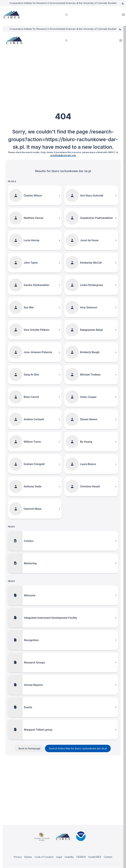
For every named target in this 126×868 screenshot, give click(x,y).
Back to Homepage (29, 748)
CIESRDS (81, 857)
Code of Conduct (44, 857)
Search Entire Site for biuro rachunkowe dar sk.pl (78, 748)
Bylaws (28, 857)
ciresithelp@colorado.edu (63, 155)
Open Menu (124, 15)
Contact (108, 857)
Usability (69, 857)
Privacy (18, 857)
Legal (59, 857)
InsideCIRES (95, 857)
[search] (66, 15)
